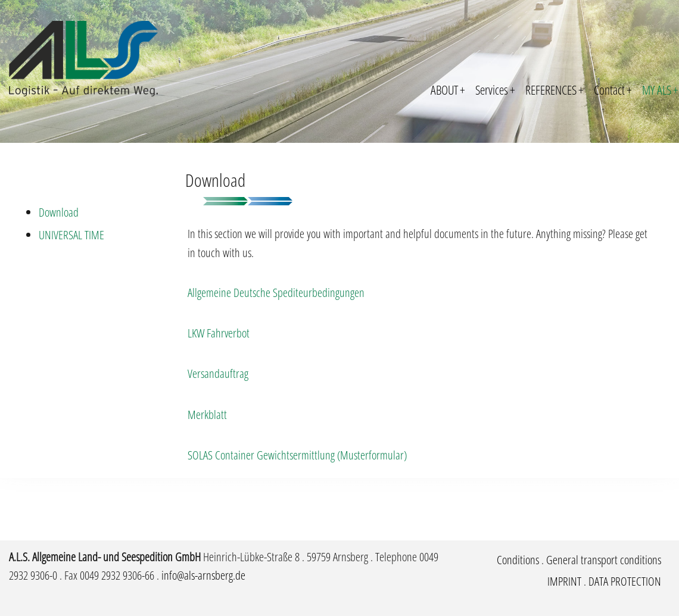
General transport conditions (604, 560)
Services (495, 90)
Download (59, 212)
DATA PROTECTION (625, 581)
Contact (613, 90)
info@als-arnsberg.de (203, 575)
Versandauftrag (218, 373)
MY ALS (660, 90)
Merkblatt (207, 415)
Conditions (518, 560)
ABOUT (448, 90)
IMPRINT (564, 581)
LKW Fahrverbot (219, 333)
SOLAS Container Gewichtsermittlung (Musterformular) (297, 455)
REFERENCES (555, 90)
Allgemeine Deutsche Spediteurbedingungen (276, 293)
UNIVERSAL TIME (71, 235)
